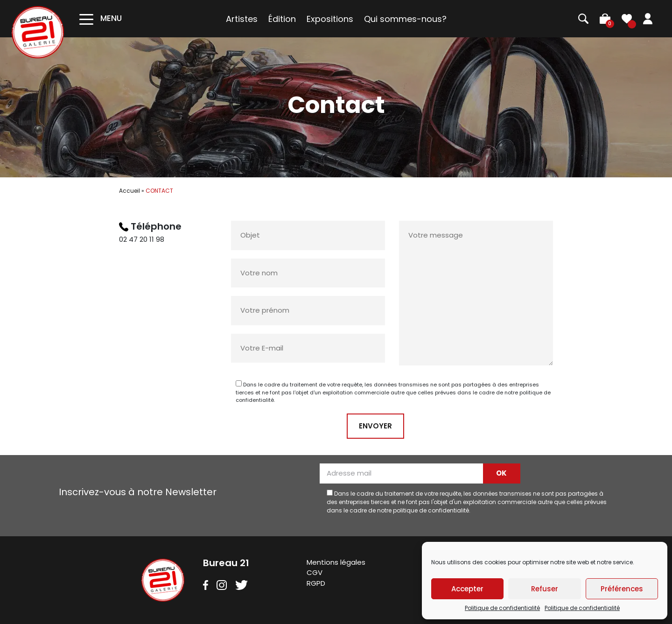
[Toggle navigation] (100, 18)
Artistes (242, 19)
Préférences (622, 589)
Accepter (467, 589)
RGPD (316, 583)
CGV (315, 572)
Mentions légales (336, 562)
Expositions (330, 19)
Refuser (545, 589)
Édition (282, 19)
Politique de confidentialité (502, 608)
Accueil (129, 191)
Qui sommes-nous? (405, 19)
